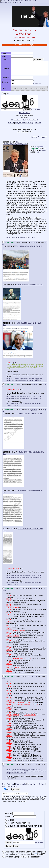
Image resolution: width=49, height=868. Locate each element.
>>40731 (9, 630)
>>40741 (22, 630)
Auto (8, 789)
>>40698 (9, 609)
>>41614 (9, 746)
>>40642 (9, 599)
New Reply (38, 59)
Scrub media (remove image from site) (24, 826)
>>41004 (22, 702)
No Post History (33, 857)
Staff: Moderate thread (30, 120)
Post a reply (21, 784)
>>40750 (9, 646)
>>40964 (9, 694)
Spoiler (5, 94)
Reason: (20, 814)
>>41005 (28, 702)
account (29, 1)
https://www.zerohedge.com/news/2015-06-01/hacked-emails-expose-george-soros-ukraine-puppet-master (24, 397)
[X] (38, 152)
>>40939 (9, 690)
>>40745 (16, 636)
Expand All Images (39, 137)
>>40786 (28, 659)
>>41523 (9, 724)
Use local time (10, 854)
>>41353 (9, 713)
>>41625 (9, 755)
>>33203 (16, 390)
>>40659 (9, 601)
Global (10, 820)
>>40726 (9, 622)
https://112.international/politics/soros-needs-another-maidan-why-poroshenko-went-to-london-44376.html (24, 379)
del (3, 244)
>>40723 (9, 616)
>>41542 (9, 732)
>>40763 (9, 653)
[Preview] (43, 150)
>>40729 (9, 629)
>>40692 (16, 608)
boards (12, 1)
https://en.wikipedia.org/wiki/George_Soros (21, 237)
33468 (42, 385)
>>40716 (9, 615)
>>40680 (9, 606)
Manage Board (16, 120)
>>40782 (9, 666)
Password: (21, 817)
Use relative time (26, 854)
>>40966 (9, 697)
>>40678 (9, 604)
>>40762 (9, 650)
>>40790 (9, 673)
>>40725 (9, 620)
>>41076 (22, 704)
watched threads (6, 2)
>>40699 (9, 613)
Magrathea (20, 123)
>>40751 (9, 648)
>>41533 (9, 725)
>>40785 (9, 667)
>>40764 (9, 655)
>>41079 (35, 704)
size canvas (37, 84)
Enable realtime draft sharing (16, 852)
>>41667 (9, 760)
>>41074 (16, 704)
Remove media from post (18, 823)
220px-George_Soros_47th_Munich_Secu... (15, 143)
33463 (34, 152)
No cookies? (35, 110)
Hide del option (38, 852)
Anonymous (34, 149)
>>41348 (9, 709)
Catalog (30, 123)
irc (17, 2)
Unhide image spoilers (13, 857)
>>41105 (9, 708)
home (5, 1)
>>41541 (9, 729)
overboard (20, 1)
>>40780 (9, 664)
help (35, 1)
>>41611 (9, 745)
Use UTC (40, 854)
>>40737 (16, 630)
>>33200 (9, 390)
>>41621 (9, 748)
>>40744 (9, 636)
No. (31, 152)
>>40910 (9, 687)
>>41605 (9, 743)
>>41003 (16, 702)
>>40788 (16, 667)
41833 (43, 764)
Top (4, 784)
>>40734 (9, 632)
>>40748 (9, 641)
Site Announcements (26, 41)
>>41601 (9, 741)
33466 (42, 242)
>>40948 (16, 715)
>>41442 (9, 716)
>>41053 (9, 704)
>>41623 (9, 752)
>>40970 (9, 701)
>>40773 (9, 659)
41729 (43, 589)
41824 (43, 676)
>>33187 (9, 363)
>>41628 (9, 759)
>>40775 (16, 659)
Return (11, 123)
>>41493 (9, 718)
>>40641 (9, 595)
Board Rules (24, 113)
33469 (42, 410)
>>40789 (9, 671)
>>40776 (22, 659)
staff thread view (39, 796)
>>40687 (9, 608)
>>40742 (9, 634)
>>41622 (9, 750)
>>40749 (9, 644)
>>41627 (9, 757)
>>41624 (9, 753)
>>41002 (9, 702)
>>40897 (9, 683)
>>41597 (9, 736)
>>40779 (9, 662)
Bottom (38, 123)
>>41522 (9, 720)
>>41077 (28, 704)
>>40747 (9, 639)
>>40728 (9, 625)
